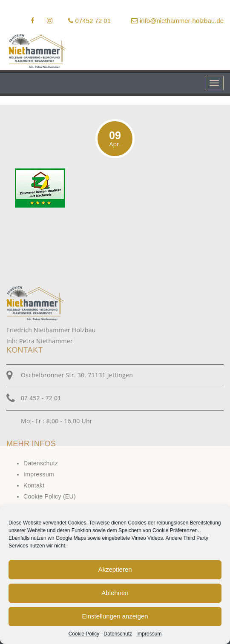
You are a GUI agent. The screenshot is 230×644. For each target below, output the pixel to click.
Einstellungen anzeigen (115, 616)
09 (115, 139)
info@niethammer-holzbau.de (177, 21)
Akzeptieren (115, 569)
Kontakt (34, 485)
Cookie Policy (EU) (50, 496)
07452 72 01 (89, 21)
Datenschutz (118, 634)
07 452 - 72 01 (41, 398)
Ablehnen (115, 593)
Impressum (149, 634)
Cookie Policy (84, 634)
